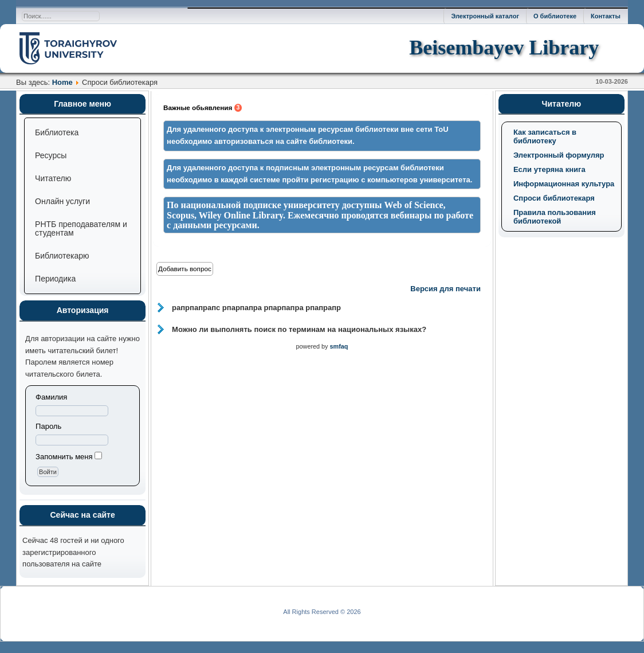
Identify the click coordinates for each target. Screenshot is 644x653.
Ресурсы (51, 155)
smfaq (339, 346)
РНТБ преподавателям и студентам (81, 228)
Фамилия (51, 397)
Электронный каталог (485, 16)
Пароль (48, 426)
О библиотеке (555, 16)
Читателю (53, 178)
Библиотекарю (62, 256)
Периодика (55, 279)
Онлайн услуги (62, 201)
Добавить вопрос (185, 269)
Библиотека (57, 132)
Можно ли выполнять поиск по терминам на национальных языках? (299, 329)
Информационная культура (564, 184)
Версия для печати (445, 289)
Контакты (606, 16)
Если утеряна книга (549, 169)
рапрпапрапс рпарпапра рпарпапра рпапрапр (256, 308)
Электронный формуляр (559, 155)
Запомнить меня (64, 457)
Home (62, 82)
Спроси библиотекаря (554, 198)
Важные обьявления (203, 108)
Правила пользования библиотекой (555, 217)
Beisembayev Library (504, 48)
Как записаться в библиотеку (545, 136)
